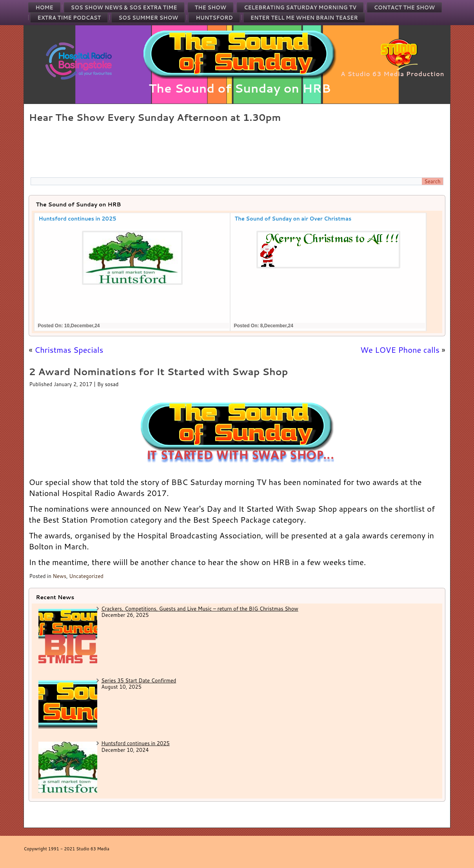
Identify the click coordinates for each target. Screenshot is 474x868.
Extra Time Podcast (69, 18)
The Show (211, 7)
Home (44, 7)
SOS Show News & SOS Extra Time (124, 7)
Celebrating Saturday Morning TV (300, 7)
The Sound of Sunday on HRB (240, 88)
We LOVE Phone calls (400, 350)
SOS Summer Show (148, 18)
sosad (112, 384)
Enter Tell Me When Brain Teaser (304, 18)
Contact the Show (404, 7)
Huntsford (214, 18)
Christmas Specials (69, 350)
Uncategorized (86, 576)
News (59, 576)
